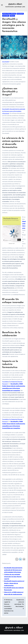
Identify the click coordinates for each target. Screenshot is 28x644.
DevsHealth (20, 14)
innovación (6, 16)
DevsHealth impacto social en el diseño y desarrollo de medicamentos (14, 583)
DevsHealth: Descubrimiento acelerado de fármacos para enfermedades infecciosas (14, 111)
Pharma (12, 16)
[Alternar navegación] (2, 5)
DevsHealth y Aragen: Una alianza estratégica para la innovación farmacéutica (14, 25)
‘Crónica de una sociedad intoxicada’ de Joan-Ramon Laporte (13, 577)
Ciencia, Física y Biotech (9, 14)
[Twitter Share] (17, 559)
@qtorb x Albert (15, 4)
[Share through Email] (24, 559)
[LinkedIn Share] (20, 559)
